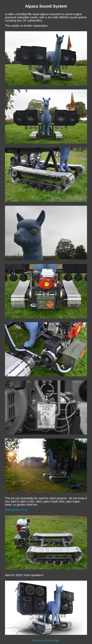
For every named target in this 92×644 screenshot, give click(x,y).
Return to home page (46, 640)
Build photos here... (17, 510)
